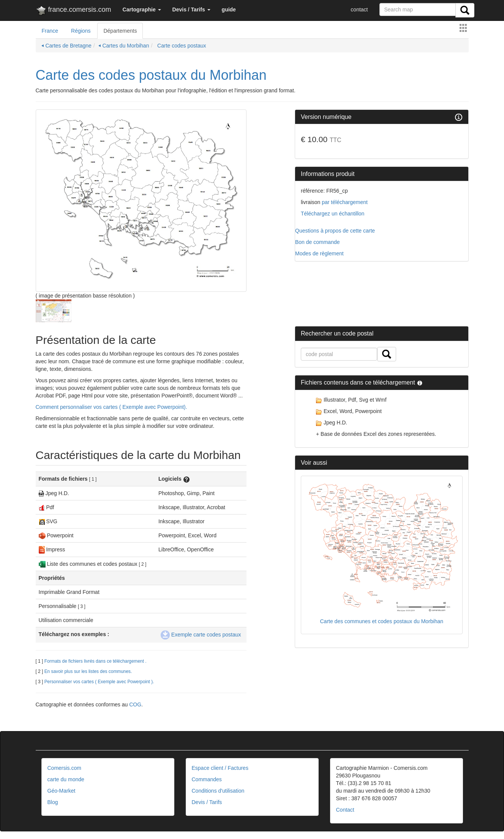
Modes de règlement (319, 253)
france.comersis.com (73, 11)
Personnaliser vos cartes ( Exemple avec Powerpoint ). (99, 682)
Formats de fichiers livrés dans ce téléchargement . (96, 661)
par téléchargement (344, 202)
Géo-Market (62, 791)
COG (135, 704)
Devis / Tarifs (207, 802)
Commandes (207, 779)
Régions (81, 31)
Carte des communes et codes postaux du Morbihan (382, 621)
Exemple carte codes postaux (201, 635)
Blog (53, 802)
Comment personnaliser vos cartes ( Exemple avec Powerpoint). (111, 407)
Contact (345, 810)
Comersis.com (64, 768)
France (50, 31)
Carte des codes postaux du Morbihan (151, 75)
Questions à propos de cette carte (335, 231)
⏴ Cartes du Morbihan (124, 46)
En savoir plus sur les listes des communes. (88, 671)
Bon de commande (318, 242)
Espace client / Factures (220, 768)
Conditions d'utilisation (218, 791)
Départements (120, 31)
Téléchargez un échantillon (333, 214)
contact (359, 9)
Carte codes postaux (181, 46)
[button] (142, 9)
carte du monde (66, 779)
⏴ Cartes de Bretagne (66, 46)
